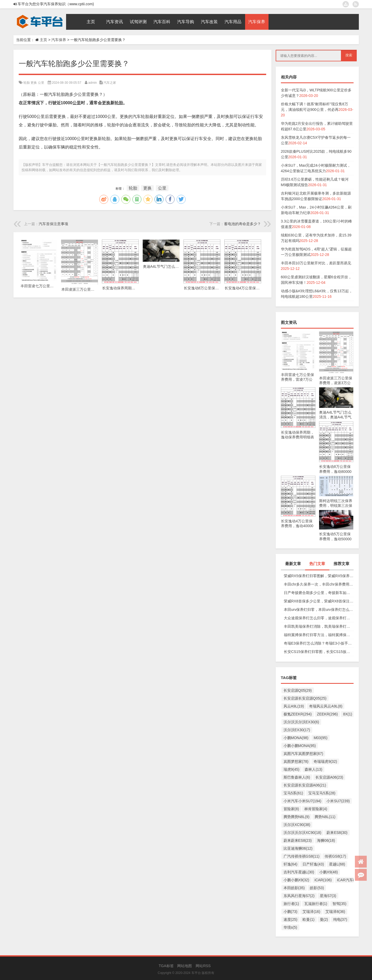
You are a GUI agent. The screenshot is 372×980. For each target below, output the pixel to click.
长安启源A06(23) (329, 777)
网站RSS (203, 966)
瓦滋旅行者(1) (316, 904)
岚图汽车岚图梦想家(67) (303, 754)
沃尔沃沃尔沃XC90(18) (302, 833)
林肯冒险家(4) (316, 809)
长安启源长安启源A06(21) (305, 785)
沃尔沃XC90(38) (297, 825)
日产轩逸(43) (313, 864)
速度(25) (291, 919)
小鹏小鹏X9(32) (296, 880)
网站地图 (185, 966)
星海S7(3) (328, 896)
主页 (43, 40)
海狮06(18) (326, 840)
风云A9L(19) (294, 706)
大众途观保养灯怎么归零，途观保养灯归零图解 (319, 618)
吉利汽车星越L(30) (299, 872)
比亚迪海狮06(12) (298, 848)
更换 (34, 83)
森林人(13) (313, 769)
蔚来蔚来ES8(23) (298, 840)
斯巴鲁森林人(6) (297, 777)
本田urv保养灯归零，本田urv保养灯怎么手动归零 (319, 610)
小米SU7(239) (338, 801)
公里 (41, 83)
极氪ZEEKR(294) (298, 714)
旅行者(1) (291, 904)
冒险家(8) (291, 809)
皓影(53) (317, 888)
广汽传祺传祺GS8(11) (302, 856)
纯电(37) (340, 919)
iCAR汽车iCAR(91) (353, 880)
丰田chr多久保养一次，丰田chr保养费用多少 (319, 584)
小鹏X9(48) (329, 872)
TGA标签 (166, 966)
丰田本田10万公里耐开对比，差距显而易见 (316, 263)
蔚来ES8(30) (337, 833)
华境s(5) (290, 927)
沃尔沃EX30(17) (297, 730)
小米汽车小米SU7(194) (302, 801)
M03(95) (320, 738)
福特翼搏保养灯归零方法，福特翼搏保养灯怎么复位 (319, 635)
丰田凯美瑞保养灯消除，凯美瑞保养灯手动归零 (319, 626)
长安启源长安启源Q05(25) (305, 698)
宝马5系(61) (293, 793)
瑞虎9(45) (292, 769)
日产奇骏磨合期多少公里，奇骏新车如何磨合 (319, 593)
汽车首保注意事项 (53, 224)
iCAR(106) (323, 880)
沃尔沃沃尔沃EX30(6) (301, 722)
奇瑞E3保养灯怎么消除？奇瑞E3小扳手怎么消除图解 (319, 643)
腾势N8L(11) (325, 817)
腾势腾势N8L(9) (297, 817)
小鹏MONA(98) (296, 738)
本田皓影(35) (294, 888)
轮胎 (27, 83)
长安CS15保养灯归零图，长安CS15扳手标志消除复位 (319, 652)
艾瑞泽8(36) (335, 912)
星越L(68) (337, 864)
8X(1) (348, 714)
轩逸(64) (291, 864)
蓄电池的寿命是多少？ (242, 224)
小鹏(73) (291, 912)
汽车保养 (59, 40)
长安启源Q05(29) (298, 690)
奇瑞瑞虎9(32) (325, 761)
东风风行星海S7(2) (299, 896)
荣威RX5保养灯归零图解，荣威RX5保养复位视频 (319, 576)
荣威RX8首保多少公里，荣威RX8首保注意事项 (319, 601)
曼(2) (324, 919)
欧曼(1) (308, 919)
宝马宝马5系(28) (322, 793)
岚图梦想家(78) (296, 761)
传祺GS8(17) (335, 856)
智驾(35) (339, 904)
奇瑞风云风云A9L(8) (326, 706)
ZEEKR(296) (327, 714)
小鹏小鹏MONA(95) (300, 746)
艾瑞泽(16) (311, 912)
